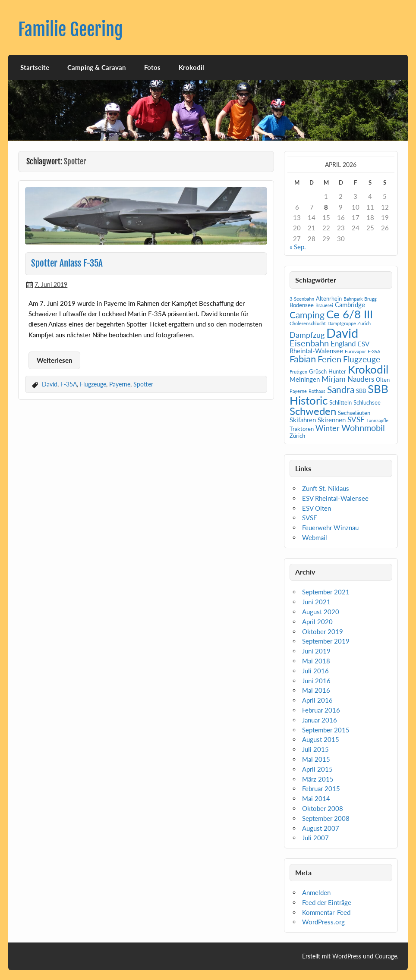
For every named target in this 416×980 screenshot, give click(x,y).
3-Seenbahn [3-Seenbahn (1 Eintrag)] (302, 299)
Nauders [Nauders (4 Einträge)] (361, 379)
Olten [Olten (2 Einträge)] (383, 380)
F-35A (69, 384)
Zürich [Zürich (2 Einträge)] (297, 436)
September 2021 (326, 592)
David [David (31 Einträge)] (342, 333)
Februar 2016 (321, 710)
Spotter (143, 384)
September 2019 (326, 641)
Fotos (152, 67)
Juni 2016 (316, 681)
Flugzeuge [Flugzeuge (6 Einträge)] (362, 359)
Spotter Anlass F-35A (67, 263)
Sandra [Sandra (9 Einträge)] (341, 389)
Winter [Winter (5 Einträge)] (328, 428)
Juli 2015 (315, 749)
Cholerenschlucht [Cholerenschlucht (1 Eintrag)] (308, 323)
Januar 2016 (320, 720)
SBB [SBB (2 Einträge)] (361, 391)
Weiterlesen (54, 360)
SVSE (310, 518)
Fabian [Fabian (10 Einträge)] (303, 359)
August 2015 (321, 739)
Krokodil (191, 67)
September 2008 (326, 818)
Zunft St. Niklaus (326, 488)
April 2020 (317, 622)
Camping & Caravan (96, 67)
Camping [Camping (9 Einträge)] (307, 315)
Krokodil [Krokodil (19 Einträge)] (368, 369)
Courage (386, 956)
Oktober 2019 (323, 631)
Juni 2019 (316, 651)
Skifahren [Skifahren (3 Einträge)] (303, 420)
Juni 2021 (316, 602)
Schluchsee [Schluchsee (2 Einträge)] (367, 402)
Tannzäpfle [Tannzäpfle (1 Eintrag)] (377, 420)
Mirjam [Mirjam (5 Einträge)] (334, 379)
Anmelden (316, 892)
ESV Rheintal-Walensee (335, 498)
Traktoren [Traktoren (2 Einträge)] (302, 429)
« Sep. (298, 247)
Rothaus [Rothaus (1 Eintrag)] (317, 391)
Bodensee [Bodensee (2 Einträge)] (302, 305)
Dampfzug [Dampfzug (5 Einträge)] (307, 335)
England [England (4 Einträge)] (343, 344)
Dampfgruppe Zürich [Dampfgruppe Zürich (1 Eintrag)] (349, 323)
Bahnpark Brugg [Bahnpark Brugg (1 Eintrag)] (360, 299)
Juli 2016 (315, 671)
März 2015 (318, 779)
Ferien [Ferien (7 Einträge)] (329, 359)
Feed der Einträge (327, 902)
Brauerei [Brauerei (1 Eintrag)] (324, 305)
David (50, 384)
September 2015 (326, 730)
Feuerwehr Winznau (330, 528)
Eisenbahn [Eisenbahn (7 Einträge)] (309, 343)
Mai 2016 (316, 690)
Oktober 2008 (323, 808)
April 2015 (317, 769)
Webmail (315, 537)
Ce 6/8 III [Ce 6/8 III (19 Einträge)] (350, 314)
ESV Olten (317, 508)
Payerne (120, 384)
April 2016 (317, 700)
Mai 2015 (316, 759)
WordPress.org (323, 922)
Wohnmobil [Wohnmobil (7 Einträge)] (363, 427)
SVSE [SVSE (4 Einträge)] (356, 419)
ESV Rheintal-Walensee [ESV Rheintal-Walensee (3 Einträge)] (329, 347)
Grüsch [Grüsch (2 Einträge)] (318, 371)
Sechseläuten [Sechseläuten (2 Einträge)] (354, 413)
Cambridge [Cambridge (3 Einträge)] (350, 305)
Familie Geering (71, 30)
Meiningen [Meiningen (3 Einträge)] (305, 379)
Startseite (35, 67)
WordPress (347, 956)
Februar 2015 (321, 788)
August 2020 (321, 612)
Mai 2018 (316, 661)
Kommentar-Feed (326, 912)
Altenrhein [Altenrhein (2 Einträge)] (329, 298)
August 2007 (321, 828)
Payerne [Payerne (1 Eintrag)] (298, 391)
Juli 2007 (315, 838)
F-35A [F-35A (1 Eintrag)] (374, 351)
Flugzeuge (93, 384)
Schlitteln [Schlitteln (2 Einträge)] (340, 402)
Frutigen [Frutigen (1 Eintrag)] (298, 372)
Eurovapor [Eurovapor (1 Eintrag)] (355, 351)
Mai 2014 (316, 798)
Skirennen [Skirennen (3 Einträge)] (332, 420)
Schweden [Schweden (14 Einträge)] (313, 411)
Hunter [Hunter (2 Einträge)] (337, 371)
